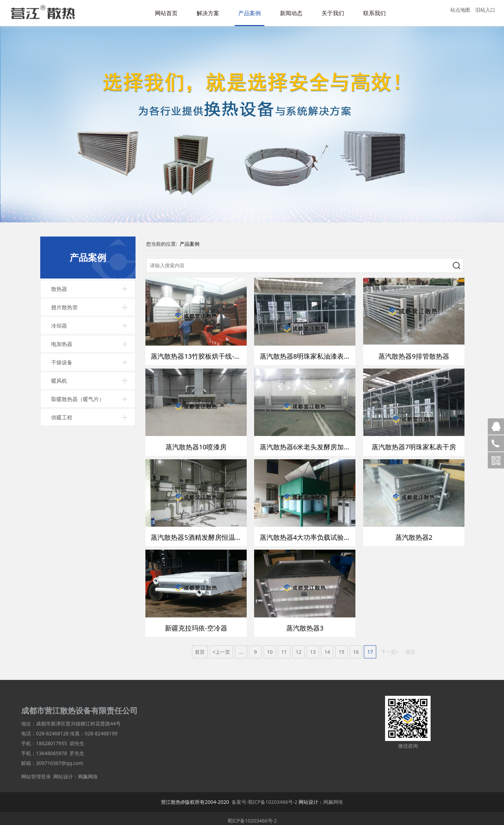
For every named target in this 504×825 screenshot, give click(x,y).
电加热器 (62, 344)
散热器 (59, 289)
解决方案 (208, 13)
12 (299, 648)
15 (342, 648)
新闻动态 (291, 13)
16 (356, 648)
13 (313, 648)
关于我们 (333, 13)
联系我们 (374, 13)
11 (284, 648)
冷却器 (59, 325)
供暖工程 (62, 417)
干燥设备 (62, 362)
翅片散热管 (64, 307)
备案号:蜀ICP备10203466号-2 (264, 798)
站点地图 (460, 10)
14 (327, 648)
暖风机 (59, 381)
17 (370, 648)
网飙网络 (88, 772)
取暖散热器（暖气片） (78, 399)
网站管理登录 (36, 772)
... (241, 648)
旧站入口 (485, 10)
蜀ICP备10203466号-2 (252, 816)
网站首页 (166, 13)
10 (270, 648)
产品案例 (250, 13)
